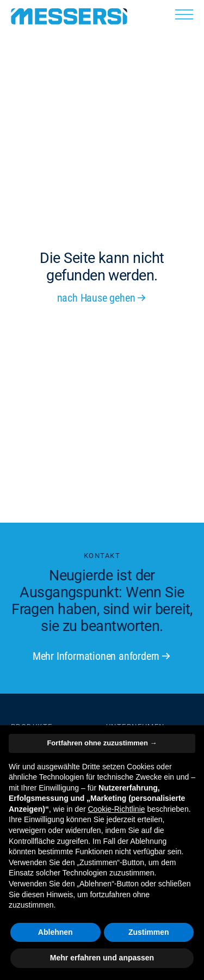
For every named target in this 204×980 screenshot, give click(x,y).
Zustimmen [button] (149, 932)
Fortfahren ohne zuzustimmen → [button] (102, 743)
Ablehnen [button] (55, 932)
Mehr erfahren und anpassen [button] (102, 958)
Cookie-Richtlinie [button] (116, 809)
